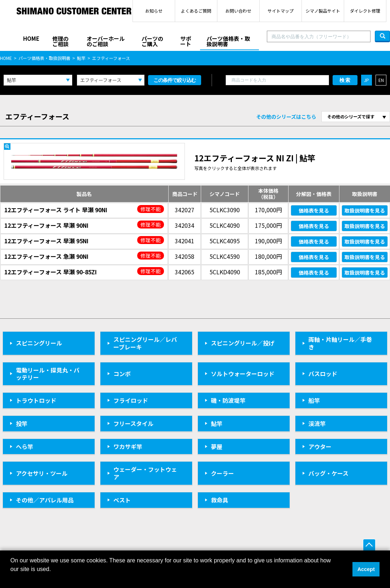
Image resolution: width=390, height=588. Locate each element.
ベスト (122, 500)
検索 (345, 80)
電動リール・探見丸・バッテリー (48, 374)
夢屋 (217, 447)
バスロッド (323, 374)
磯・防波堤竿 (228, 400)
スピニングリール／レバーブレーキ (145, 343)
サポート (186, 41)
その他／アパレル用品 (45, 500)
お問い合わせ (238, 11)
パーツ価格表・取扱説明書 (228, 41)
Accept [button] (366, 569)
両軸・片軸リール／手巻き (340, 343)
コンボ (122, 374)
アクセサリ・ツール (42, 473)
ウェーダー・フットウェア (145, 473)
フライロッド (131, 400)
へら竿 (25, 447)
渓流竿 (317, 423)
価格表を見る (314, 210)
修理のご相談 (60, 41)
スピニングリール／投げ (243, 343)
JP (367, 80)
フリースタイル (133, 423)
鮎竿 (81, 58)
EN (381, 80)
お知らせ (154, 11)
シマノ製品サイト (323, 11)
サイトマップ (281, 11)
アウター (320, 447)
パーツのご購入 (152, 41)
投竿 (22, 423)
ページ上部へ (369, 545)
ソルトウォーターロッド (243, 374)
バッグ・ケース (328, 473)
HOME (31, 38)
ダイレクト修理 (365, 11)
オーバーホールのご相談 (106, 41)
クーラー (222, 473)
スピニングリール (39, 343)
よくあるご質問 (196, 11)
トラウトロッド (36, 400)
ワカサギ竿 (128, 447)
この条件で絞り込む (175, 80)
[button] (12, 579)
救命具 (220, 500)
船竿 (314, 400)
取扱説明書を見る (365, 210)
